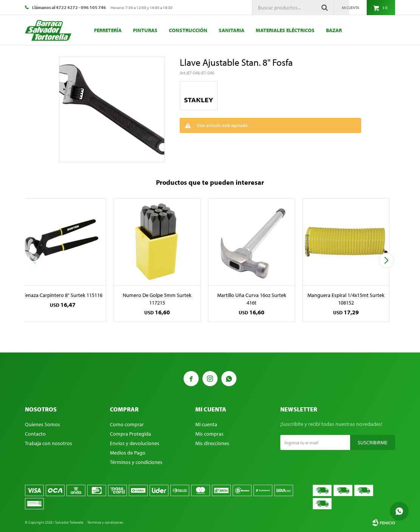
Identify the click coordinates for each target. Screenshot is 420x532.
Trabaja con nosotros (49, 443)
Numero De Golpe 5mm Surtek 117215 (157, 299)
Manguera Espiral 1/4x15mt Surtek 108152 (346, 299)
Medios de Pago (128, 453)
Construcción (188, 30)
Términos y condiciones (136, 462)
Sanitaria (232, 30)
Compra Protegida (130, 434)
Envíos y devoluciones (135, 443)
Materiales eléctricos (285, 30)
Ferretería (108, 30)
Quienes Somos (42, 424)
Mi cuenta (206, 424)
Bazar (334, 30)
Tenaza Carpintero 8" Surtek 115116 (63, 295)
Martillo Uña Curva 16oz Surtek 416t (252, 299)
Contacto (35, 434)
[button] (386, 260)
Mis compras (209, 434)
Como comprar (127, 424)
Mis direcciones (212, 443)
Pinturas (145, 30)
